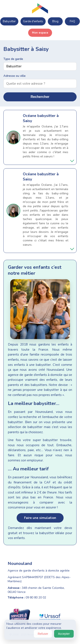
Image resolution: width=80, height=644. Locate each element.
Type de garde (13, 59)
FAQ (72, 21)
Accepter (64, 634)
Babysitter (9, 21)
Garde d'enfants (33, 21)
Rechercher (40, 97)
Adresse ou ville (15, 76)
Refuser (43, 634)
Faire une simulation (40, 518)
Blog (55, 21)
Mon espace (40, 33)
